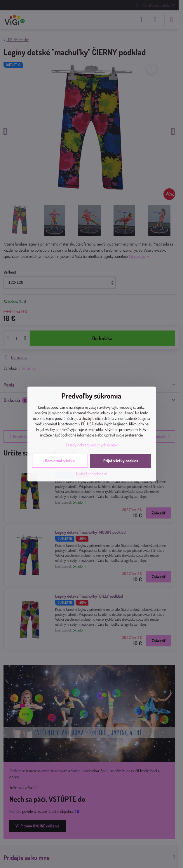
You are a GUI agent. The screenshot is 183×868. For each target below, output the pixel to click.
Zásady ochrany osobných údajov (92, 445)
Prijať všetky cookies (121, 461)
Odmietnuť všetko (60, 461)
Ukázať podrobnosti (92, 474)
